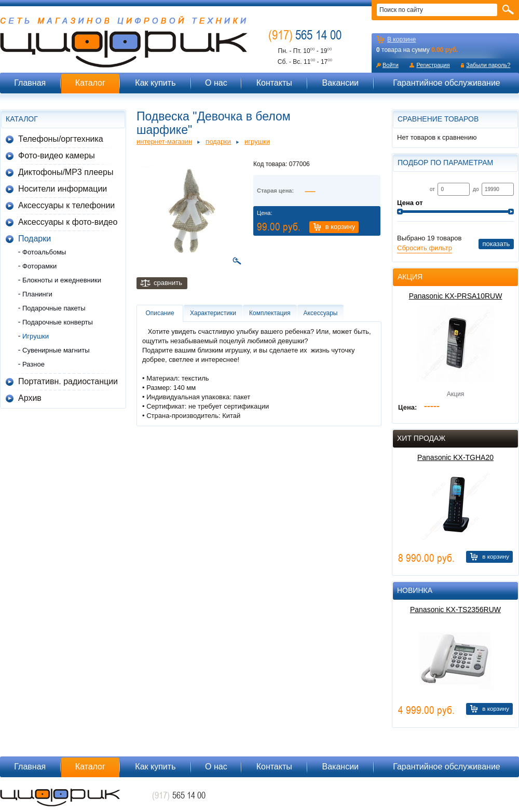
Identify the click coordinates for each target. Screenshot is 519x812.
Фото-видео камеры (57, 155)
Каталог (90, 83)
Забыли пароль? (488, 65)
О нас (216, 83)
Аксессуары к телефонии (66, 205)
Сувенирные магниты (56, 350)
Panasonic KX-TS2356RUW (455, 610)
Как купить (155, 83)
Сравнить (168, 283)
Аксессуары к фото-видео (68, 222)
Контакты (274, 83)
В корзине (401, 39)
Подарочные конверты (58, 322)
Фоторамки (39, 266)
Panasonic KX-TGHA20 (455, 457)
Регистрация (433, 65)
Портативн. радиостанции (68, 381)
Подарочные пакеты (54, 308)
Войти (391, 65)
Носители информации (63, 189)
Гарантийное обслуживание (447, 83)
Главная (30, 83)
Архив (30, 398)
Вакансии (340, 83)
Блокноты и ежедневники (62, 280)
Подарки (35, 239)
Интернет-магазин (164, 141)
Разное (33, 364)
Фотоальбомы (44, 252)
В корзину (340, 227)
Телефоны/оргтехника (61, 139)
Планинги (37, 294)
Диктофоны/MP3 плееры (66, 172)
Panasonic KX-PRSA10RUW (456, 296)
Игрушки (36, 336)
